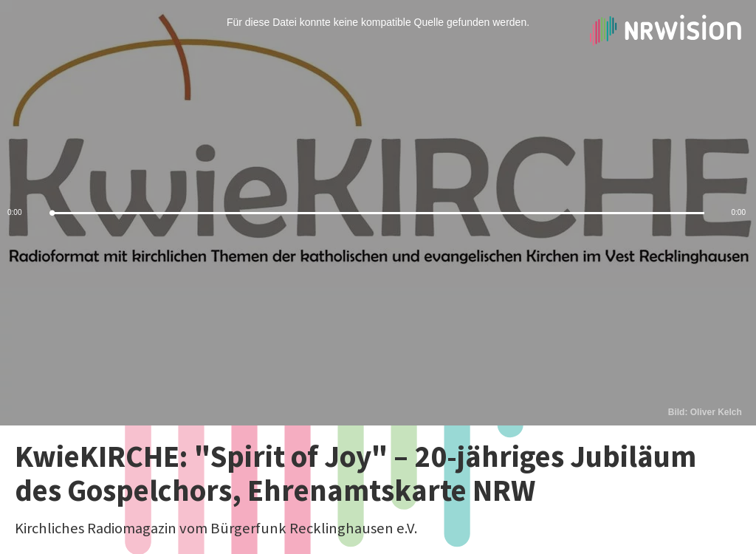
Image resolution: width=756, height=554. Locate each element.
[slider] (378, 213)
